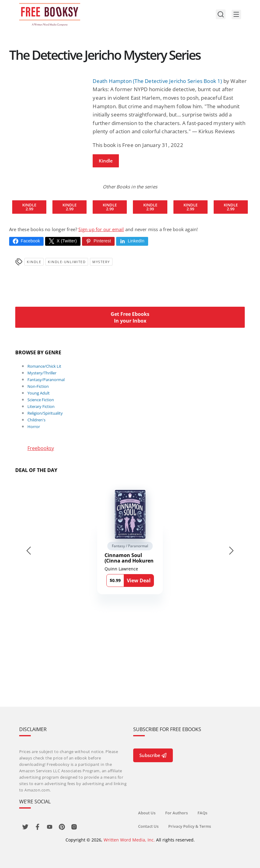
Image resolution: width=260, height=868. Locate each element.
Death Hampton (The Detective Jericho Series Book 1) (157, 81)
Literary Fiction (41, 406)
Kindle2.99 (29, 207)
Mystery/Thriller (42, 373)
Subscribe (153, 755)
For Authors (176, 813)
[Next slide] (231, 551)
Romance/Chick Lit (44, 366)
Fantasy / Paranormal (130, 546)
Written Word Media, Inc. (129, 840)
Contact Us (148, 826)
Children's (36, 420)
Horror (34, 427)
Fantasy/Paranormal (46, 380)
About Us (147, 813)
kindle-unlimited (67, 262)
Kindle (106, 161)
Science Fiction (41, 400)
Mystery (101, 262)
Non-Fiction (38, 386)
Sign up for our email (101, 229)
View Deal (139, 580)
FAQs (202, 813)
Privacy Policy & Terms (190, 826)
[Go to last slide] (29, 551)
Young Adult (39, 393)
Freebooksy (41, 448)
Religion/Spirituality (45, 413)
